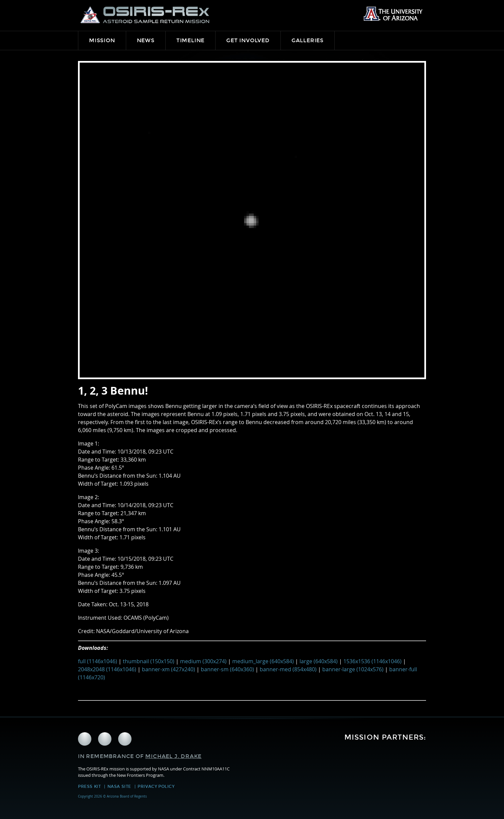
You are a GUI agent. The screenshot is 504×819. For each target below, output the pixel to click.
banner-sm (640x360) (227, 669)
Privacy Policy (156, 787)
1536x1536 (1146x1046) (372, 661)
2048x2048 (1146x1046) (107, 669)
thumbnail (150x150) (149, 661)
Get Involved (248, 40)
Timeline (190, 40)
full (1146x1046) (98, 661)
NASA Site (119, 787)
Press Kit (89, 787)
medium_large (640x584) (263, 661)
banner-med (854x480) (288, 669)
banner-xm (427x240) (169, 669)
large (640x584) (319, 661)
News (146, 40)
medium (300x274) (203, 661)
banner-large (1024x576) (353, 669)
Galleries (308, 40)
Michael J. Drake (173, 756)
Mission (102, 40)
